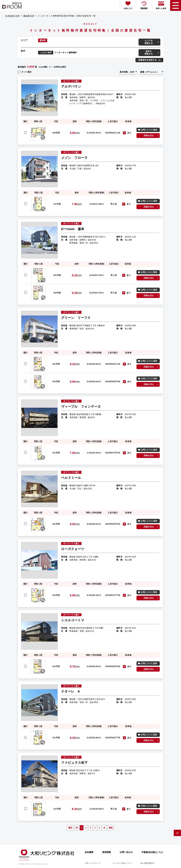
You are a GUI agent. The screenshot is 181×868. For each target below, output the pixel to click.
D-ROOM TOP (13, 16)
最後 (111, 828)
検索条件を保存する (148, 60)
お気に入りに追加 (149, 130)
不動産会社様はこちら (152, 852)
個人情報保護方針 (147, 863)
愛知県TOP (29, 16)
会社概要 (89, 852)
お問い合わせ (126, 852)
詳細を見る (149, 135)
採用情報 (107, 852)
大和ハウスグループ (93, 863)
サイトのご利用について (122, 863)
